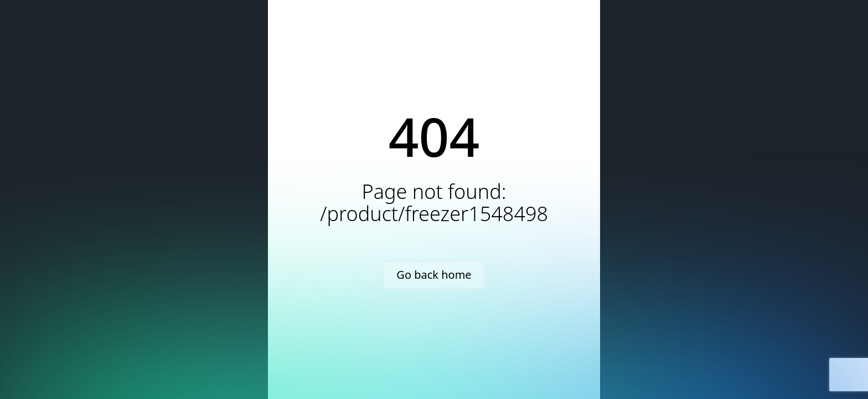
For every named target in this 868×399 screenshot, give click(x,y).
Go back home (434, 275)
